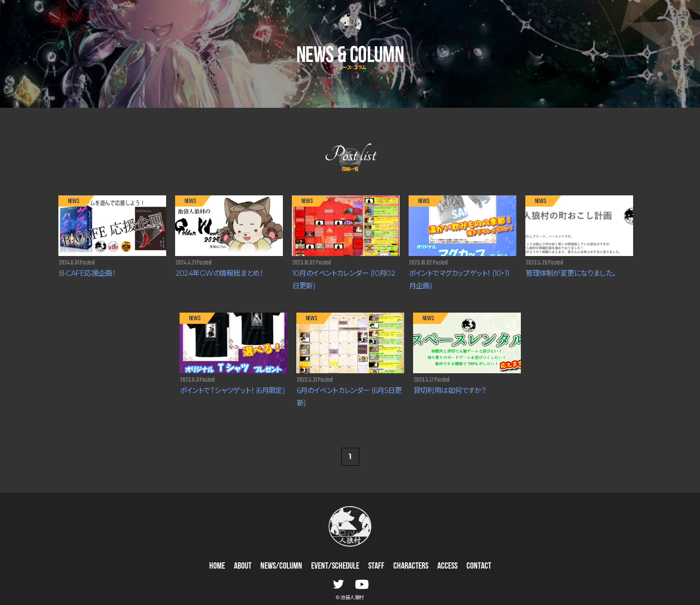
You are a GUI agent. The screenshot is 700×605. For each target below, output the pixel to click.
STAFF (376, 566)
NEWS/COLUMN (281, 566)
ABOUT (243, 566)
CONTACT (479, 566)
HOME (217, 566)
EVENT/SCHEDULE (335, 566)
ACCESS (447, 566)
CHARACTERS (411, 566)
